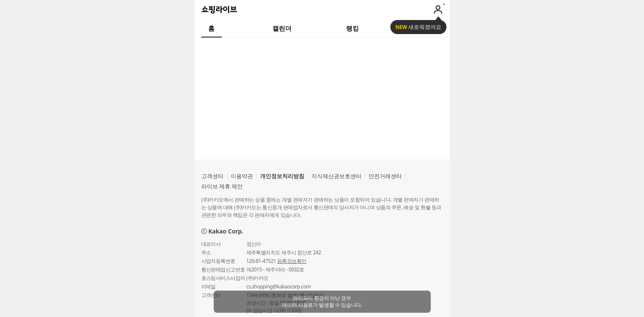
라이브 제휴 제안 (222, 186)
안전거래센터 (385, 176)
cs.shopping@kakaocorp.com (279, 287)
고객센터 (212, 176)
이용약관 (242, 176)
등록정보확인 (292, 261)
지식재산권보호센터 (336, 176)
